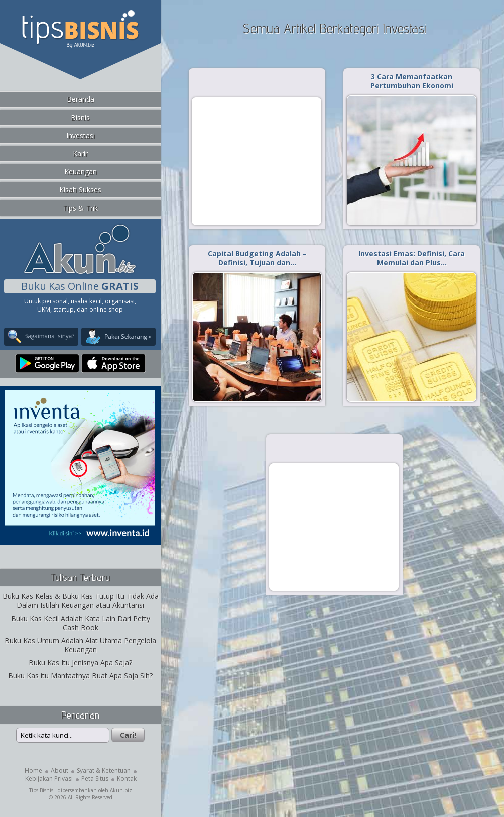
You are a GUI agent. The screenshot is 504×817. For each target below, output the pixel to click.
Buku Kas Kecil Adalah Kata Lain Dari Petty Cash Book (81, 623)
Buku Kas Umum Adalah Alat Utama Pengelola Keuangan (80, 645)
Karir (80, 154)
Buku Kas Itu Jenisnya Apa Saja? (80, 662)
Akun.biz (121, 790)
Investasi (81, 135)
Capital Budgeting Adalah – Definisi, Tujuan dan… (257, 258)
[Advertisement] (257, 161)
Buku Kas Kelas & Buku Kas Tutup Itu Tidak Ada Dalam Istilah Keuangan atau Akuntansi (81, 601)
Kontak (127, 779)
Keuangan (81, 172)
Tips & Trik (80, 208)
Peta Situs (95, 779)
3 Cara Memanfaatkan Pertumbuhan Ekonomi (412, 81)
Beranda (81, 99)
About (59, 771)
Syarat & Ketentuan (104, 771)
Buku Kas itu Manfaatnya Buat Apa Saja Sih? (80, 676)
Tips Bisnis (41, 790)
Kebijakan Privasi (49, 779)
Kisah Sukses (80, 190)
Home (33, 771)
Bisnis (80, 117)
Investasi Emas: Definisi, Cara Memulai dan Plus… (412, 258)
